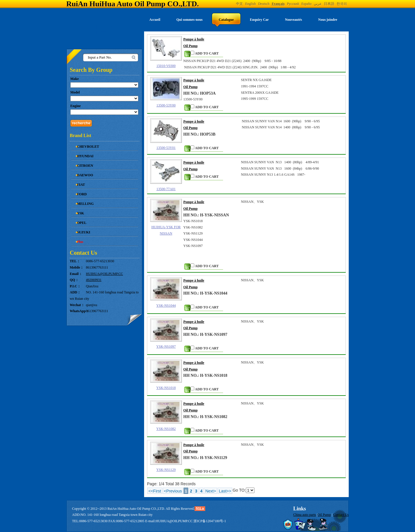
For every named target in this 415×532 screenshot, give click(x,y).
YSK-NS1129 (166, 470)
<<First (155, 491)
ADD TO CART (205, 53)
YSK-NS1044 (166, 306)
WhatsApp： (78, 311)
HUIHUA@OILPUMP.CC (104, 274)
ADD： (75, 292)
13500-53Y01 (166, 148)
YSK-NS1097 (166, 346)
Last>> (225, 491)
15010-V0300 (166, 66)
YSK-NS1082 (166, 429)
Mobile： (77, 267)
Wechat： (77, 305)
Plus (80, 242)
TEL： (75, 261)
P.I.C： (75, 286)
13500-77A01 (166, 189)
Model (75, 92)
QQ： (74, 280)
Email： (76, 274)
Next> (211, 491)
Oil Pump (324, 515)
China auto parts (305, 515)
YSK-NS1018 (166, 388)
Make (74, 79)
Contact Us (341, 515)
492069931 (94, 280)
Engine (76, 106)
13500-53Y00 (166, 105)
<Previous (173, 491)
